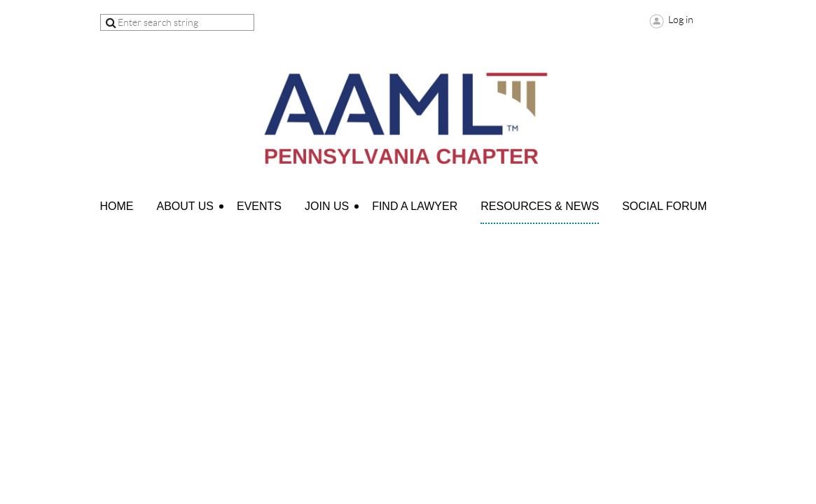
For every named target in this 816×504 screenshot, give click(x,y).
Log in (681, 20)
